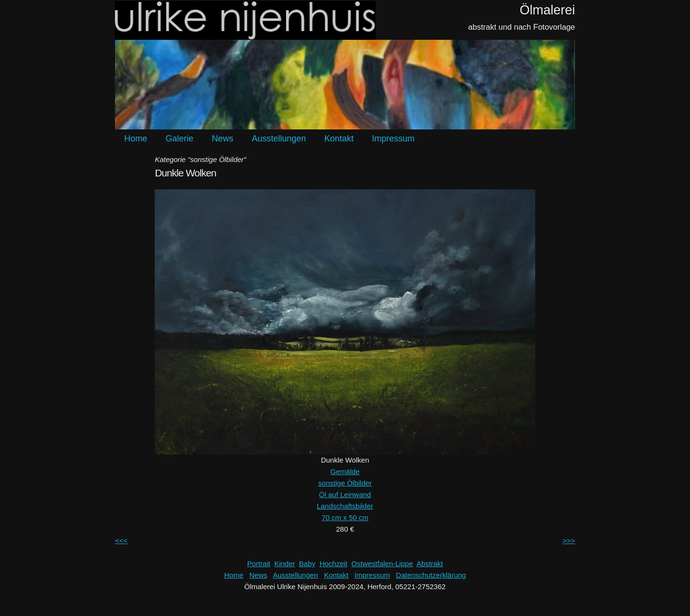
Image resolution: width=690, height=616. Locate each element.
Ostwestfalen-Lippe (382, 564)
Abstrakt (430, 564)
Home (136, 139)
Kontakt (339, 139)
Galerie (180, 139)
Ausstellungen (279, 139)
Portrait (259, 564)
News (223, 139)
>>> (569, 540)
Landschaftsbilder (345, 506)
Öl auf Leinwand (345, 494)
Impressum (393, 139)
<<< (121, 540)
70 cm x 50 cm (345, 517)
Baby (307, 564)
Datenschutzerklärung (431, 575)
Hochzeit (333, 564)
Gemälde (345, 471)
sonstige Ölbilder (345, 483)
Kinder (284, 564)
